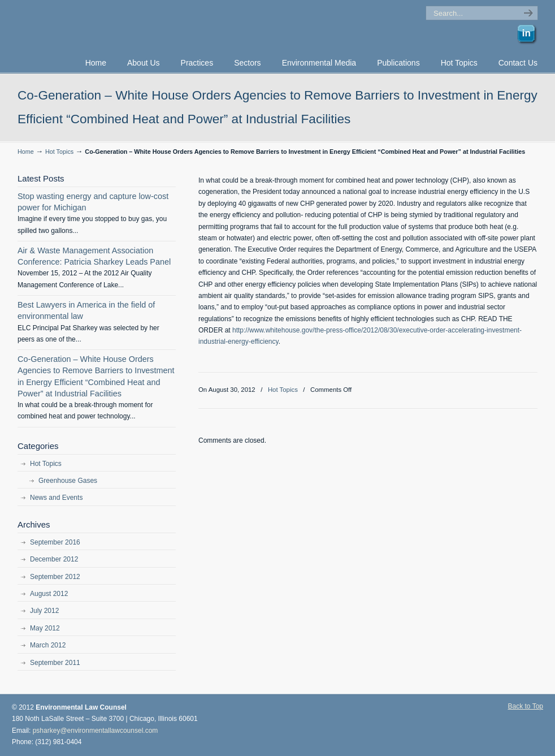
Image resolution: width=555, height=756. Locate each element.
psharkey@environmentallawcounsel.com (96, 731)
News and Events (56, 498)
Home (26, 152)
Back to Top (526, 706)
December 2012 (54, 559)
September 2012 (55, 577)
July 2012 (44, 611)
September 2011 (55, 663)
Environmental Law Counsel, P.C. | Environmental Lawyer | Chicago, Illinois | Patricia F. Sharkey (142, 26)
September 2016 (55, 542)
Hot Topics (59, 152)
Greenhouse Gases (68, 481)
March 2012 (48, 645)
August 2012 (49, 594)
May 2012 (45, 628)
